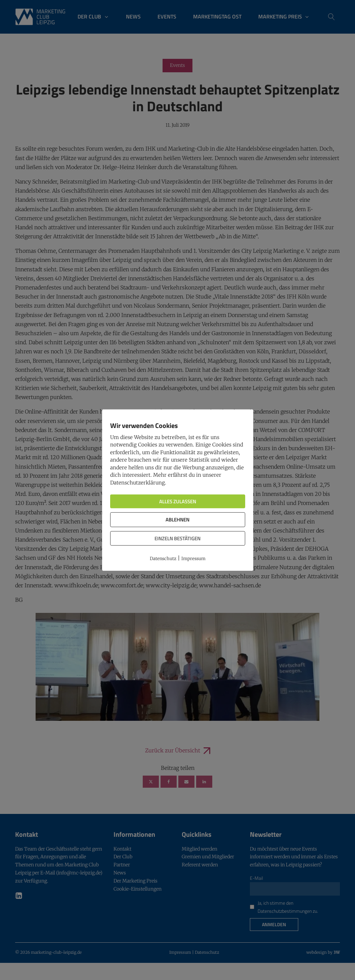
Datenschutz (163, 559)
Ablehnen (177, 520)
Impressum (193, 559)
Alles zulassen (178, 501)
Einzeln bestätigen (177, 538)
